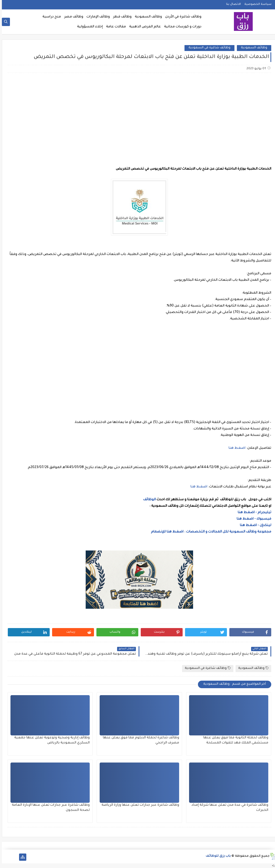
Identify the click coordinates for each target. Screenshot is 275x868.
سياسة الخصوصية (256, 4)
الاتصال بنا (232, 4)
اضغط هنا (235, 448)
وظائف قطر (120, 17)
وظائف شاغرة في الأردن (181, 17)
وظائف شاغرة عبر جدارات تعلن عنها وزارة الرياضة (138, 805)
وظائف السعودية (146, 17)
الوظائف (147, 500)
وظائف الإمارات (96, 17)
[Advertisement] (137, 119)
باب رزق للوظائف (216, 856)
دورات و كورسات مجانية (181, 27)
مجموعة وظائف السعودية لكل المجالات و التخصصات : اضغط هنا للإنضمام (209, 532)
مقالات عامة (114, 27)
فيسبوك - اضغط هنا (252, 519)
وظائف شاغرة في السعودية (208, 48)
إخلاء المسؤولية (88, 27)
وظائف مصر (72, 17)
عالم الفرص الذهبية (143, 27)
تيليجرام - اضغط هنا (253, 513)
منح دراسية (50, 17)
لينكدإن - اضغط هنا (254, 526)
